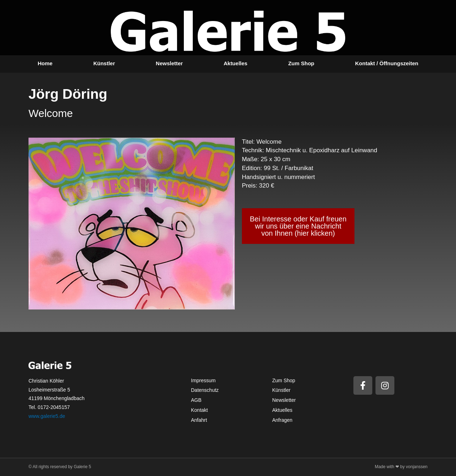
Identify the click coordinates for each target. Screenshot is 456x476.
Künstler (104, 63)
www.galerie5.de (47, 416)
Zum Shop (301, 63)
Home (45, 63)
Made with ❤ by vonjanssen (401, 467)
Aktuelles (236, 63)
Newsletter (169, 63)
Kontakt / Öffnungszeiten (387, 63)
